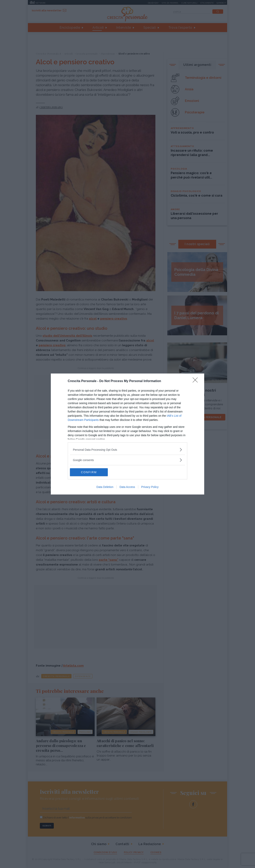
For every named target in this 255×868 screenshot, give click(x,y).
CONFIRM (89, 472)
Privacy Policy (150, 487)
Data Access (127, 487)
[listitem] (127, 450)
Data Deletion (105, 487)
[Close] (196, 381)
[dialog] (127, 434)
